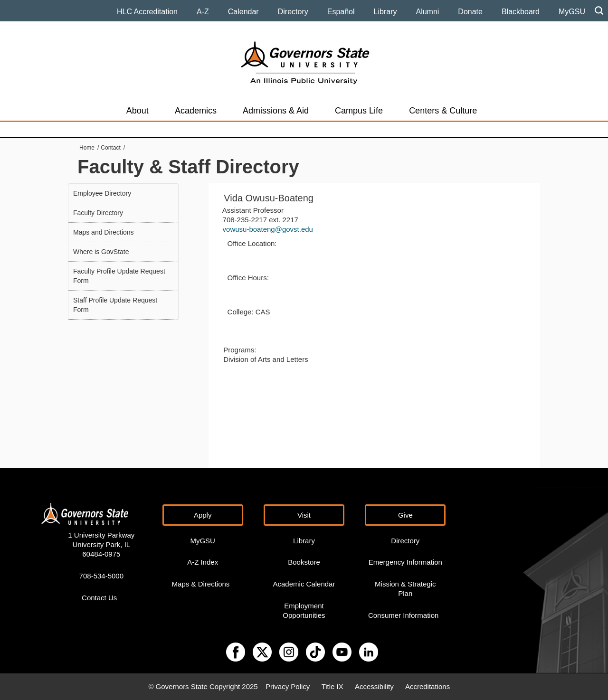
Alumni (427, 12)
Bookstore (304, 562)
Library (385, 12)
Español (341, 12)
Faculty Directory (98, 213)
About (138, 111)
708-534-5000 (101, 576)
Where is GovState (101, 252)
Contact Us (99, 598)
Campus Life (359, 111)
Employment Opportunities (304, 610)
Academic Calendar (304, 584)
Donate (470, 12)
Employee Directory (102, 193)
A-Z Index (203, 562)
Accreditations (427, 686)
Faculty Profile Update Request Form (119, 276)
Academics (196, 111)
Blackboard (521, 12)
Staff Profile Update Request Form (115, 305)
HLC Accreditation (147, 12)
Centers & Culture (443, 111)
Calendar (243, 12)
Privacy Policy (288, 686)
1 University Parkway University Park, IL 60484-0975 (101, 544)
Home (87, 148)
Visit (304, 515)
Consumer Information (403, 615)
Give (405, 515)
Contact (110, 148)
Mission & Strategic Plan (405, 589)
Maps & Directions (201, 584)
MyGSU (572, 12)
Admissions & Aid (276, 111)
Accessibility (374, 686)
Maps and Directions (104, 232)
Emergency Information (405, 562)
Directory (293, 12)
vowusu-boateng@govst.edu (268, 229)
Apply (203, 515)
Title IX (332, 686)
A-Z (203, 12)
